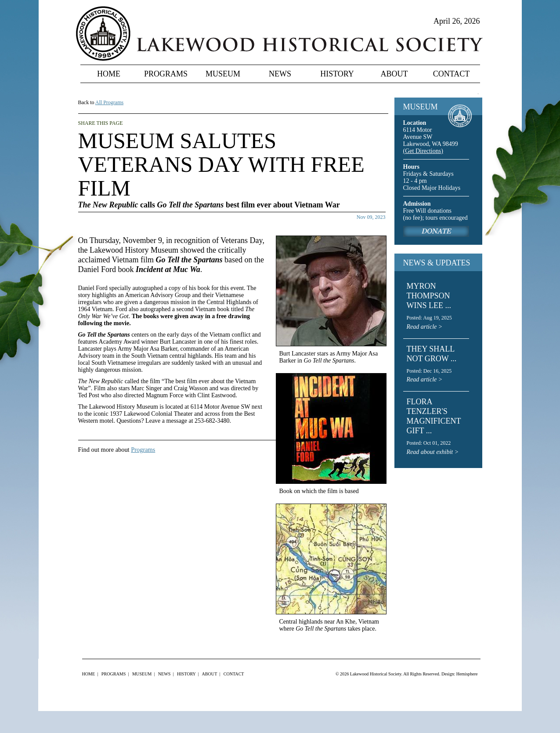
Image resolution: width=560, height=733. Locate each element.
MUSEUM (421, 107)
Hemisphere (467, 674)
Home (109, 74)
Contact (452, 74)
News (280, 74)
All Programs (109, 102)
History (337, 74)
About (394, 74)
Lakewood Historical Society (376, 674)
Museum (223, 74)
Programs (166, 74)
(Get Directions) (423, 151)
